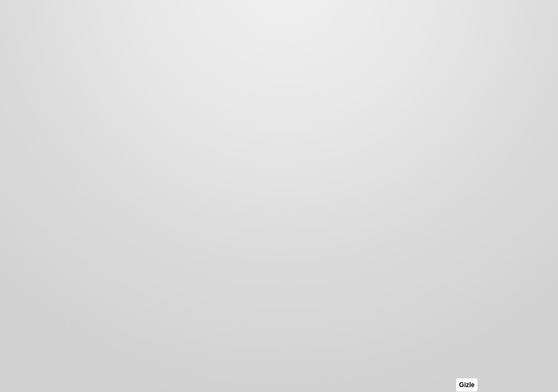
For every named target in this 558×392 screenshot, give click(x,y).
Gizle (467, 385)
